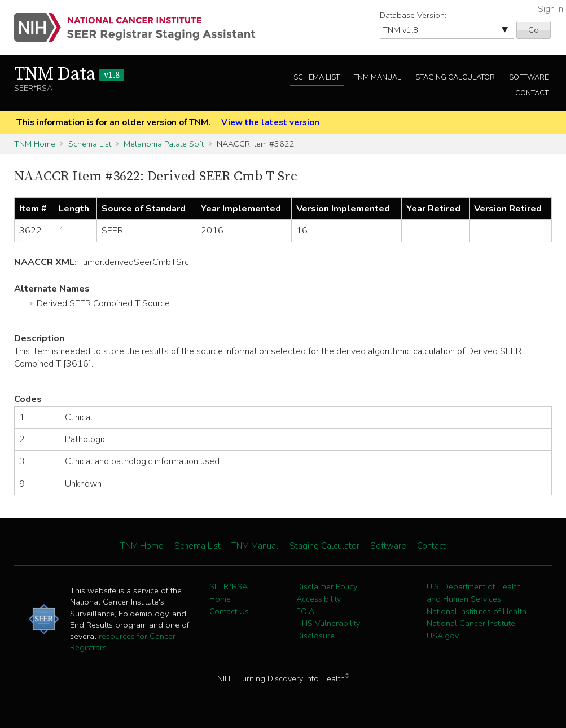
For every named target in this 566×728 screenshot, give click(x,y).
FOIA (305, 611)
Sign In (550, 9)
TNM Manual (378, 77)
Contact (532, 93)
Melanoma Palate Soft (164, 144)
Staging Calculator (455, 77)
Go (534, 30)
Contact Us (229, 611)
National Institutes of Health (477, 611)
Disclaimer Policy (327, 586)
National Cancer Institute (471, 623)
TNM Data (69, 74)
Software (529, 77)
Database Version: (413, 15)
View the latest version (270, 122)
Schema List (317, 77)
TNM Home (35, 144)
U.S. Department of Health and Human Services (474, 593)
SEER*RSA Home (229, 593)
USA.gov (443, 636)
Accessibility (319, 599)
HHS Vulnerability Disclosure (328, 629)
